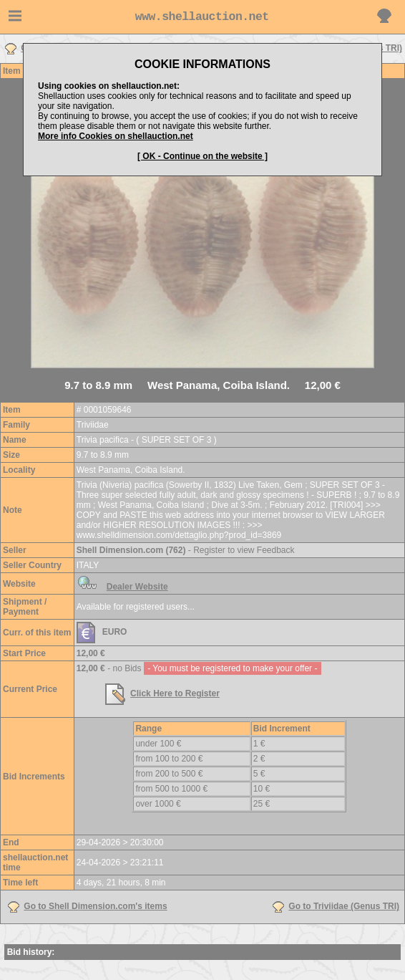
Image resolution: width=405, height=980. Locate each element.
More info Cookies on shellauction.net (116, 136)
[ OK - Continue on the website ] (202, 156)
